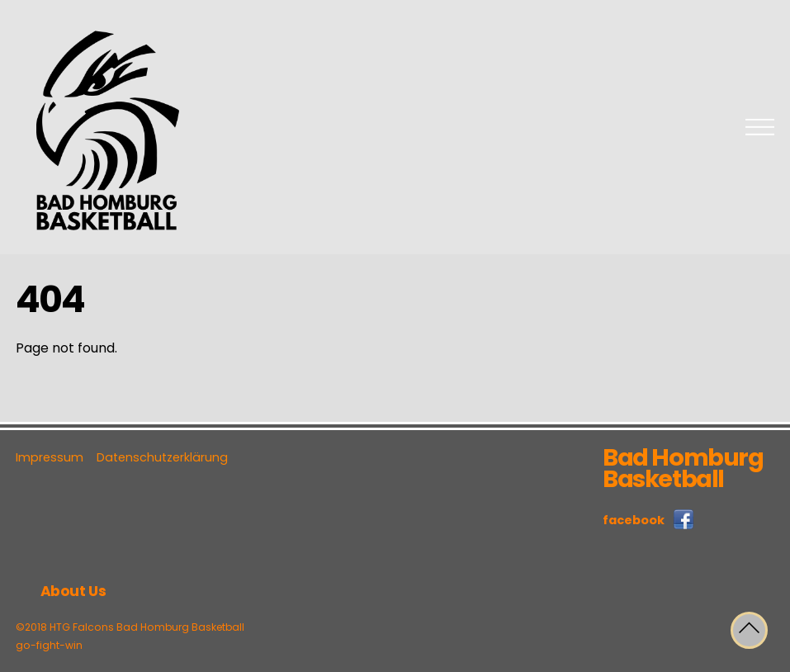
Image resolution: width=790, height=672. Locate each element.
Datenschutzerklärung (162, 457)
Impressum (50, 457)
